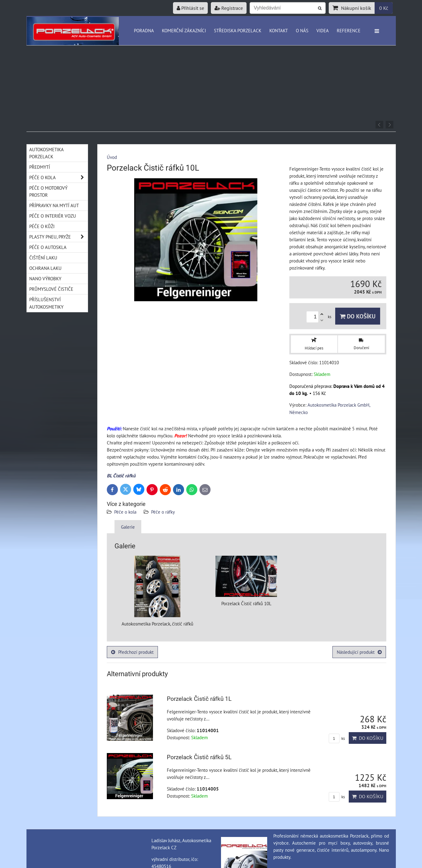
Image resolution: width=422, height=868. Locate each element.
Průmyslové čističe (51, 289)
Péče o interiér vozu (53, 216)
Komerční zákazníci (184, 30)
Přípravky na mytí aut (54, 205)
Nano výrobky (45, 278)
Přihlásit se (190, 8)
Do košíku (358, 316)
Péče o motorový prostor (48, 191)
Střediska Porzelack (238, 30)
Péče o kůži (42, 226)
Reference (349, 30)
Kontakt (279, 30)
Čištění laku (43, 258)
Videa (323, 30)
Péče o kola (125, 512)
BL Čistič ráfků (121, 475)
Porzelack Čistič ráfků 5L (199, 757)
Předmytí (40, 167)
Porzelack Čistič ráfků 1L (199, 699)
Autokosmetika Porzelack (46, 153)
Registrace (229, 8)
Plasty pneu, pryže (58, 237)
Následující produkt (359, 652)
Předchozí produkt (132, 652)
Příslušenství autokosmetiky (46, 303)
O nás (302, 30)
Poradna (144, 30)
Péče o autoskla (48, 247)
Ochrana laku (45, 268)
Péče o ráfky (163, 512)
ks (337, 738)
